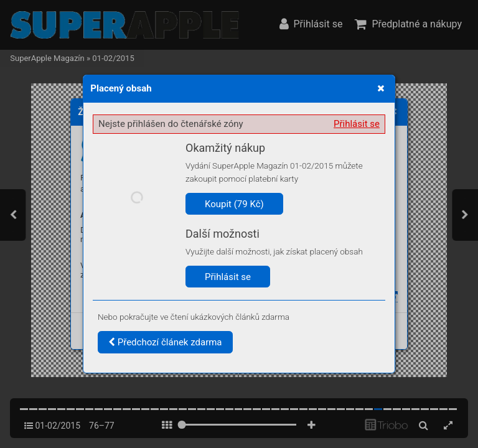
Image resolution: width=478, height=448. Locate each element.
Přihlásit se (357, 124)
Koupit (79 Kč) (234, 204)
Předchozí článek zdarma (165, 342)
